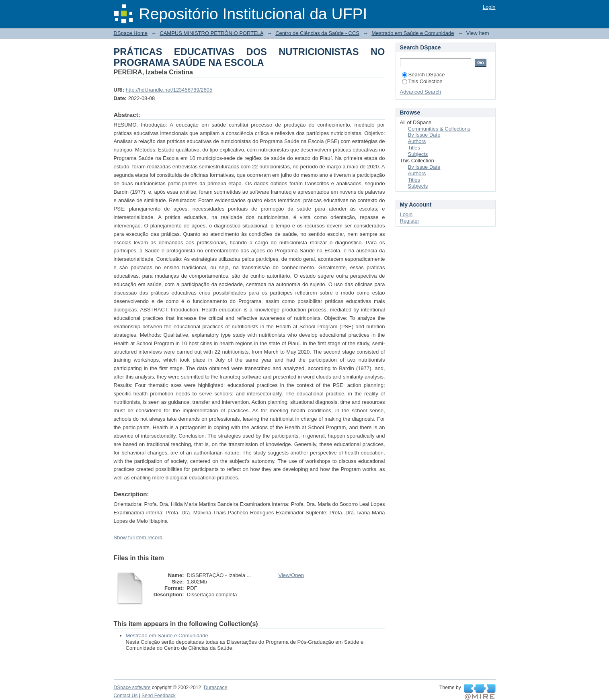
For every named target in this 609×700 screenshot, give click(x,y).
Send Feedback (159, 696)
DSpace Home (131, 33)
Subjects (418, 154)
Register (410, 221)
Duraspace (215, 688)
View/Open (291, 575)
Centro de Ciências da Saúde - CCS (317, 33)
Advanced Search (421, 92)
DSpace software (132, 688)
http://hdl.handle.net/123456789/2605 (169, 90)
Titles (414, 148)
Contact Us (126, 696)
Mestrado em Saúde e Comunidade (413, 33)
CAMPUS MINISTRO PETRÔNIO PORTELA (211, 33)
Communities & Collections (439, 129)
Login (489, 7)
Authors (417, 141)
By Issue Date (424, 135)
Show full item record (138, 537)
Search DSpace (423, 75)
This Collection (422, 81)
